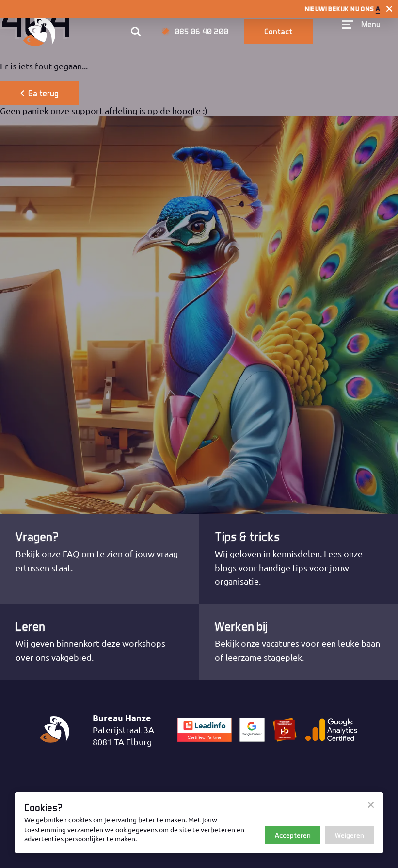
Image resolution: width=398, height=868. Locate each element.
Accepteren (293, 835)
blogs (226, 567)
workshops (144, 643)
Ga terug (40, 93)
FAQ (71, 553)
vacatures (280, 643)
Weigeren (350, 835)
